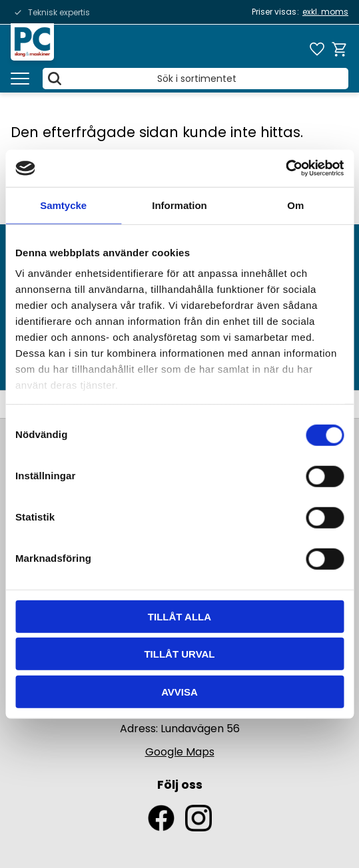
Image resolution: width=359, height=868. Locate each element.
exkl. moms (325, 12)
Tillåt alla (179, 616)
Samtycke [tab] (63, 205)
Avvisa (179, 691)
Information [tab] (179, 205)
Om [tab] (295, 205)
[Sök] (55, 79)
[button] (20, 79)
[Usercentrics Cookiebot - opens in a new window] (285, 168)
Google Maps (180, 752)
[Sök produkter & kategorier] (195, 79)
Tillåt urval (179, 654)
